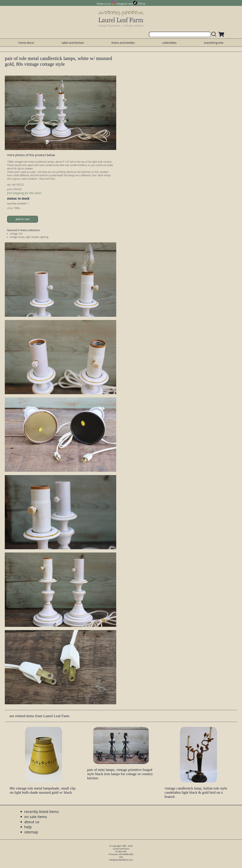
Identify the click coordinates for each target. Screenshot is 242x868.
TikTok (142, 4)
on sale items (36, 817)
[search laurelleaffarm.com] (215, 34)
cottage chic (16, 234)
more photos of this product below (31, 155)
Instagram (122, 4)
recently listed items (42, 811)
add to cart (22, 219)
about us (32, 822)
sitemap (31, 832)
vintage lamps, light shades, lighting (29, 237)
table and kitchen (73, 43)
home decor (26, 43)
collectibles (169, 43)
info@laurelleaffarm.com (121, 860)
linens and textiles (123, 43)
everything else (214, 43)
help (28, 827)
